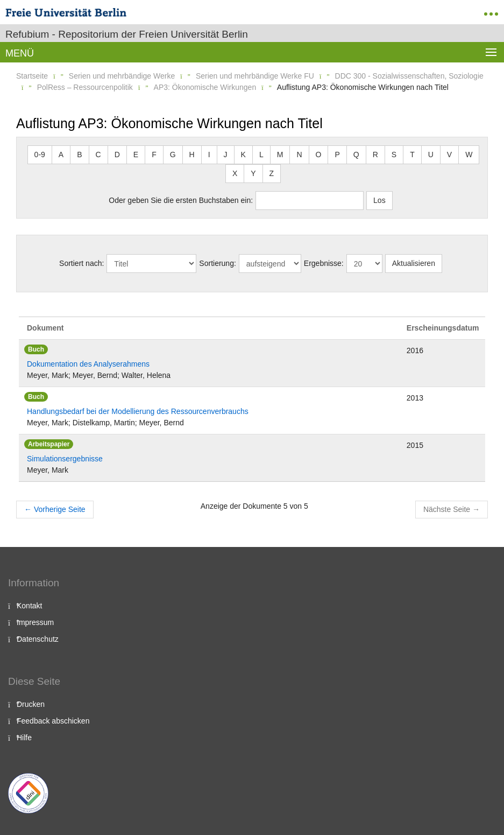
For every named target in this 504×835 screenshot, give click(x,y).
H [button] (192, 155)
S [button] (394, 155)
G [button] (173, 155)
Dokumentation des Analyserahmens (88, 364)
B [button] (79, 155)
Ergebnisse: (324, 263)
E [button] (136, 155)
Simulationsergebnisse (65, 459)
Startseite (32, 76)
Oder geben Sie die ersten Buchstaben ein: (181, 200)
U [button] (431, 155)
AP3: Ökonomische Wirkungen (205, 87)
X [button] (235, 173)
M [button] (280, 155)
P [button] (337, 155)
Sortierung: (217, 263)
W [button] (469, 155)
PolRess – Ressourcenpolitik (85, 87)
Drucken (31, 704)
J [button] (226, 155)
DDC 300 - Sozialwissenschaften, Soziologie (409, 76)
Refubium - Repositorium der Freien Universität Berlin (127, 34)
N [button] (299, 155)
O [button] (319, 155)
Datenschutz (38, 639)
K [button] (243, 155)
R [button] (375, 155)
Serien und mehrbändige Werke (122, 76)
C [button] (98, 155)
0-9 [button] (40, 155)
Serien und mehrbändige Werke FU (255, 76)
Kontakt (29, 606)
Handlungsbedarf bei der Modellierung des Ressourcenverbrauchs (138, 411)
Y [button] (253, 173)
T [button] (412, 155)
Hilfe (24, 738)
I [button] (209, 155)
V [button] (449, 155)
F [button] (154, 155)
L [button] (261, 155)
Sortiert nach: (81, 263)
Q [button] (356, 155)
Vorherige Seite (55, 509)
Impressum (35, 622)
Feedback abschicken (53, 721)
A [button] (61, 155)
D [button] (117, 155)
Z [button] (272, 173)
